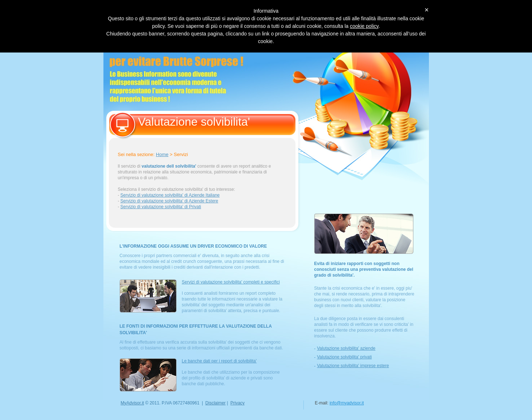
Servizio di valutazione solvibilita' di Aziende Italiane (170, 195)
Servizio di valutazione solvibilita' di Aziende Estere (169, 201)
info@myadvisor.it (347, 403)
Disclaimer (216, 403)
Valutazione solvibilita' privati (344, 357)
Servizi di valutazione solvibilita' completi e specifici (231, 282)
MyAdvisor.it (133, 403)
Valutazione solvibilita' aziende (346, 348)
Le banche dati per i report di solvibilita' (219, 361)
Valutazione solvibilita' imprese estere (353, 366)
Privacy (237, 403)
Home (162, 154)
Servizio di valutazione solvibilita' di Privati (161, 207)
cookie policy (364, 26)
